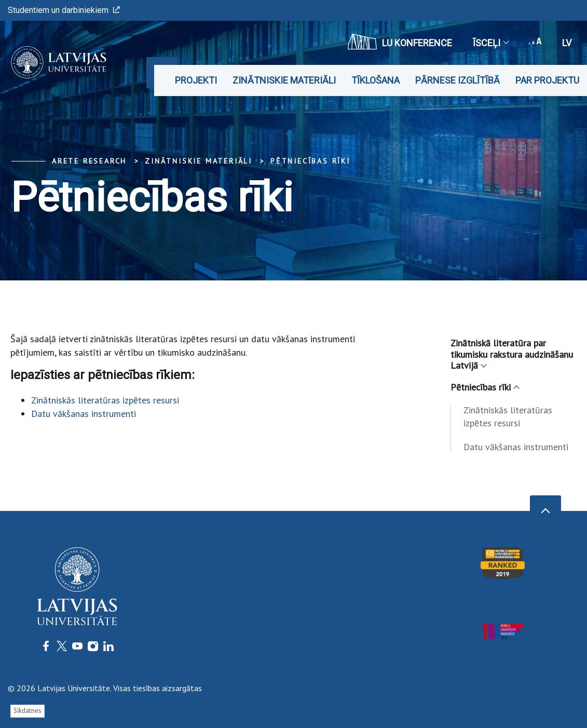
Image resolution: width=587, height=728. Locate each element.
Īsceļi (490, 43)
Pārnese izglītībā (458, 80)
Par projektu (547, 80)
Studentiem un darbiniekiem (64, 10)
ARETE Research (89, 161)
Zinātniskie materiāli (284, 80)
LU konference (400, 42)
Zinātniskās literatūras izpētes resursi (105, 400)
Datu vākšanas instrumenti (84, 414)
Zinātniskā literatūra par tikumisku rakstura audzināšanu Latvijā (512, 354)
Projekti (196, 80)
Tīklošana (376, 80)
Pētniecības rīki (310, 161)
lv (567, 43)
